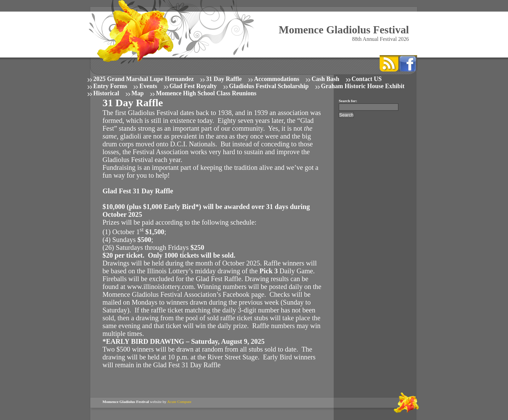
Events (148, 86)
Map (138, 93)
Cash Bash (326, 79)
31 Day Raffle (224, 79)
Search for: (348, 101)
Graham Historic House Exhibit (363, 86)
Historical (106, 93)
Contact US (367, 79)
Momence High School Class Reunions (206, 93)
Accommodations (277, 79)
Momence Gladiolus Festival (344, 30)
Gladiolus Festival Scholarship (269, 86)
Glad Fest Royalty (193, 86)
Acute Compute (179, 402)
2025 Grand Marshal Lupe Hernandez (144, 79)
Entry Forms (110, 86)
